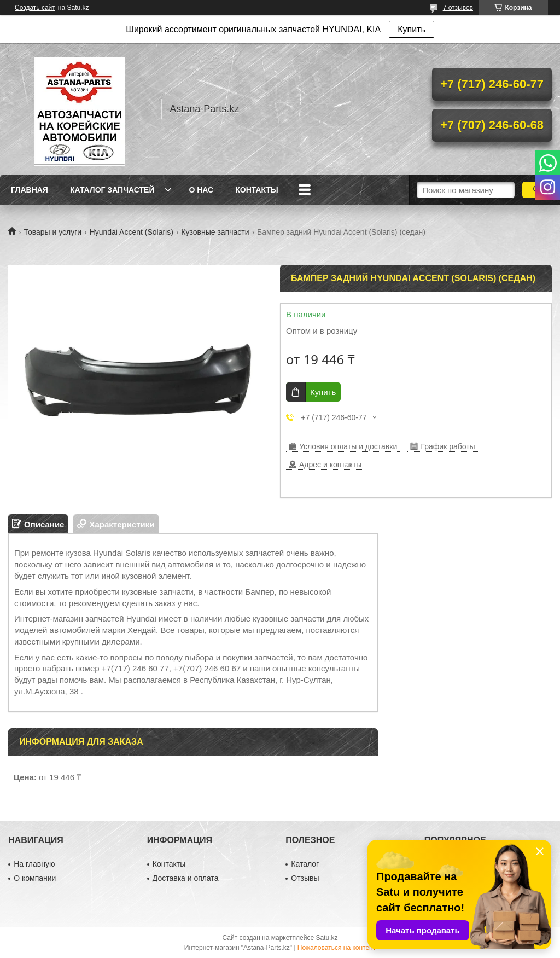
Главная (30, 190)
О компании (35, 878)
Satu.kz (326, 938)
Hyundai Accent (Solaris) (132, 232)
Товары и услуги (52, 232)
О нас (201, 190)
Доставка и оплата (186, 878)
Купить (412, 29)
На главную (34, 864)
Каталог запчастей (112, 190)
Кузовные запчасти (215, 232)
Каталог (305, 864)
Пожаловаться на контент (337, 948)
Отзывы (305, 878)
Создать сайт (35, 8)
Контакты (256, 190)
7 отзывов (458, 8)
